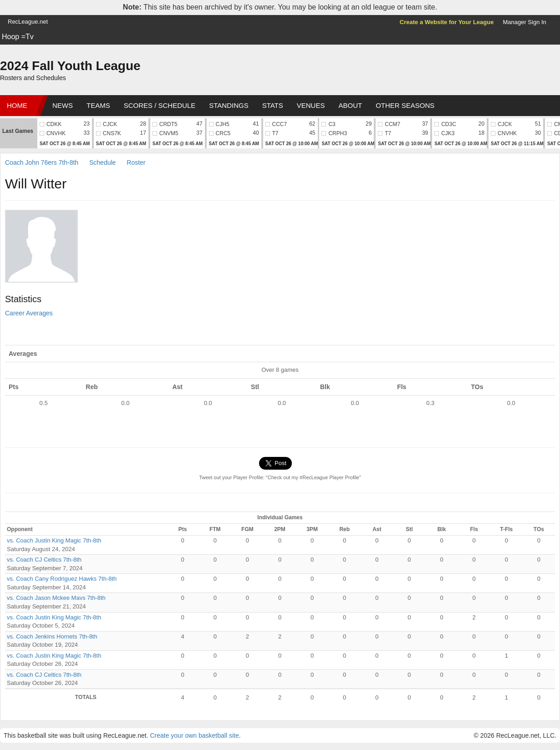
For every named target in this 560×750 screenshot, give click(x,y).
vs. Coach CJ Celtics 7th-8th (44, 560)
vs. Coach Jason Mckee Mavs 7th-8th (56, 598)
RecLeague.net (28, 22)
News (63, 105)
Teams (98, 105)
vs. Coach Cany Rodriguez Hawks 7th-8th (62, 579)
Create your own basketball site (194, 735)
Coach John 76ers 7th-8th (42, 162)
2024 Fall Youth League (70, 66)
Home (17, 105)
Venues (311, 105)
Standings (229, 105)
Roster (136, 162)
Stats (273, 105)
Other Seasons (405, 105)
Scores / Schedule (160, 105)
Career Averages (29, 313)
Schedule (102, 162)
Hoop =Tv (18, 37)
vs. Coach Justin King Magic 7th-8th (54, 540)
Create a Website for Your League (447, 22)
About (350, 105)
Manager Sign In (524, 22)
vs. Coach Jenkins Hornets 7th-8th (52, 636)
